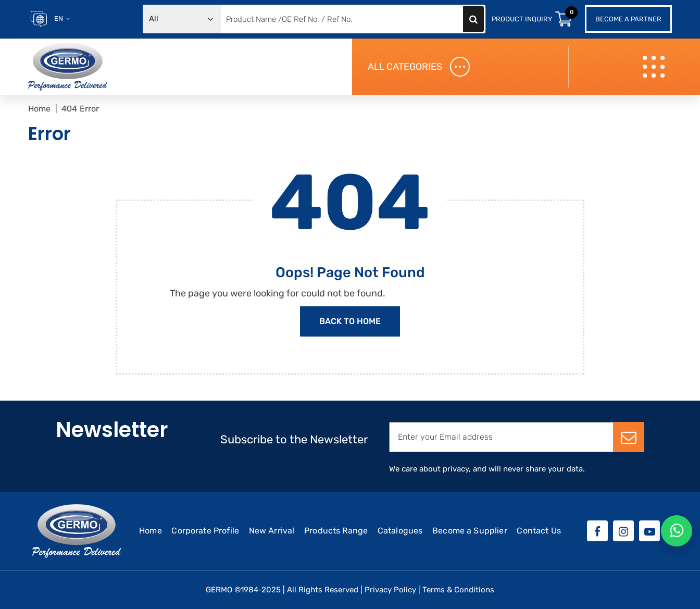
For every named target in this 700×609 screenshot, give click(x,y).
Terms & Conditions (458, 590)
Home (40, 109)
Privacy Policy (390, 590)
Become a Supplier (470, 531)
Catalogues (400, 531)
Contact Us (539, 531)
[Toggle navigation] (655, 67)
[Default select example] (182, 19)
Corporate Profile (205, 531)
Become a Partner (628, 19)
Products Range (336, 531)
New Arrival (272, 531)
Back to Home (350, 321)
